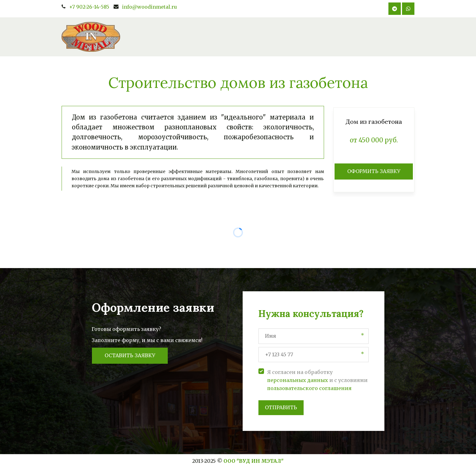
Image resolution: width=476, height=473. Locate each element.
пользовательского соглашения (309, 388)
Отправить (281, 407)
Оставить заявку (130, 355)
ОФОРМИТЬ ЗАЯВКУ (374, 171)
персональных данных (298, 380)
